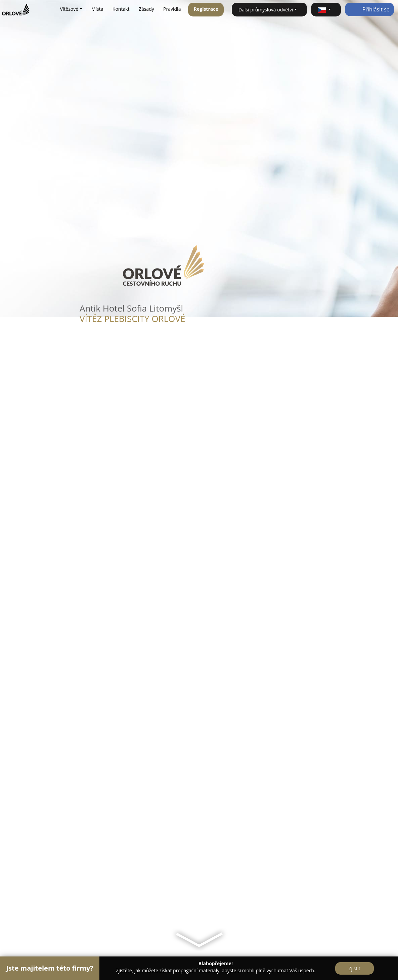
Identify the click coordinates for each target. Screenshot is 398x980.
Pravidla (172, 9)
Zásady (146, 9)
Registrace (206, 9)
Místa (97, 9)
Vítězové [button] (69, 9)
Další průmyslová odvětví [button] (266, 10)
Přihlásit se (370, 9)
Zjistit (355, 968)
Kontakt (121, 9)
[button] (326, 10)
